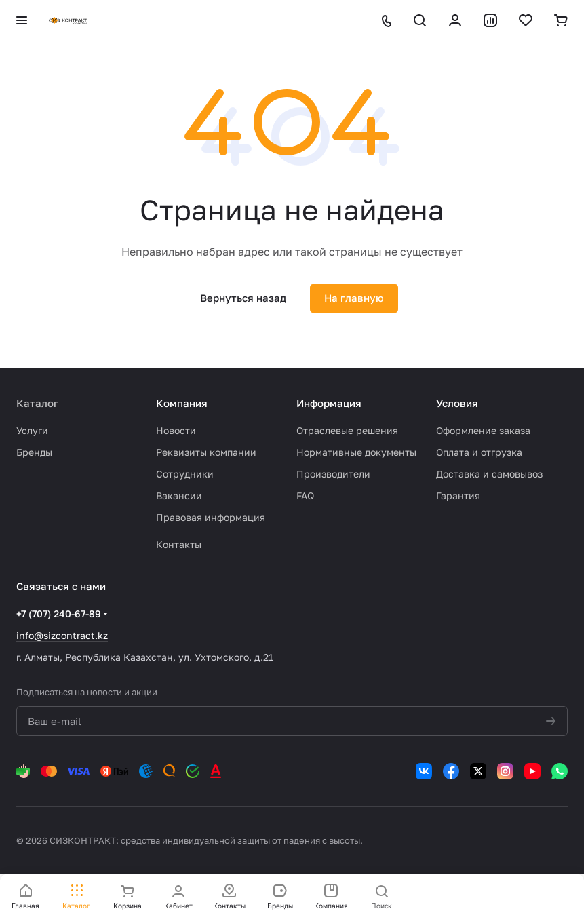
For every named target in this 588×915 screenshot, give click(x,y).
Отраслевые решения (347, 430)
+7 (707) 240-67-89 (59, 614)
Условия (457, 403)
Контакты (179, 544)
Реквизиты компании (206, 452)
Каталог (37, 403)
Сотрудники (185, 474)
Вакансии (179, 495)
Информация (329, 403)
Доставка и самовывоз (489, 474)
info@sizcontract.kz (62, 635)
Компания (182, 403)
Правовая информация (211, 517)
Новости (176, 430)
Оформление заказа (483, 430)
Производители (333, 474)
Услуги (32, 430)
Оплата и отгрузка (479, 452)
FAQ (305, 495)
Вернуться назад (243, 298)
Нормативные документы (356, 452)
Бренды (34, 452)
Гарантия (458, 495)
